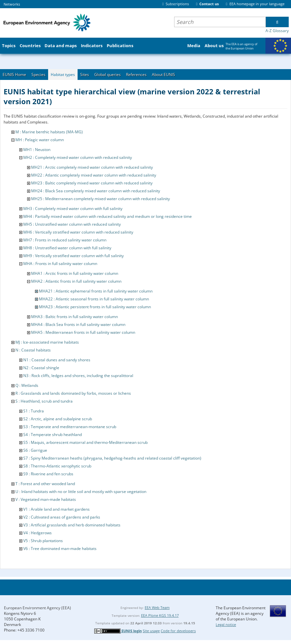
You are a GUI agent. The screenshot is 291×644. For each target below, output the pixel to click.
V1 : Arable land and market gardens (56, 509)
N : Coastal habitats (33, 350)
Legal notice (226, 625)
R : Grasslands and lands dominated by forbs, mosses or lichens (73, 393)
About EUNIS (164, 75)
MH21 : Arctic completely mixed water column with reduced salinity (92, 167)
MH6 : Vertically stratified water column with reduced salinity (78, 232)
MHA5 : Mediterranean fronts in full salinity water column (83, 332)
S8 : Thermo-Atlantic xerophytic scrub (57, 466)
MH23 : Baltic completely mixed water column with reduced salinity (92, 183)
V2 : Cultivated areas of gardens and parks (62, 517)
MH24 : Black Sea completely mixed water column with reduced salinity (96, 191)
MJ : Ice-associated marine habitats (47, 342)
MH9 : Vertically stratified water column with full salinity (73, 256)
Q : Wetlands (27, 385)
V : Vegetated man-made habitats (46, 499)
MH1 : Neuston (37, 150)
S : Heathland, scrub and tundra (44, 401)
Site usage (151, 631)
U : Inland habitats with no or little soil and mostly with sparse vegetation (81, 492)
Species (38, 75)
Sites (85, 75)
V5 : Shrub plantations (43, 541)
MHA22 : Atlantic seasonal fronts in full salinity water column (94, 299)
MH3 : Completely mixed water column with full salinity (73, 208)
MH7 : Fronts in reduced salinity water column (65, 240)
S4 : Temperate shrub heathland (53, 435)
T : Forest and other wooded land (45, 484)
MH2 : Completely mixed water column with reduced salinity (78, 157)
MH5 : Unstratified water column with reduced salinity (72, 224)
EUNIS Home (14, 75)
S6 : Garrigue (35, 450)
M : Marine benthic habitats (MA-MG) (49, 132)
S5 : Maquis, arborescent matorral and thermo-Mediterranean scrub (85, 442)
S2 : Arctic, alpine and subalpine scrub (58, 419)
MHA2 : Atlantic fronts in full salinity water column (76, 281)
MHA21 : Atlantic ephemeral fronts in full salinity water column (96, 291)
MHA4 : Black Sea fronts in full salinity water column (78, 324)
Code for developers (178, 631)
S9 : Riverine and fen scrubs (48, 474)
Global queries (108, 75)
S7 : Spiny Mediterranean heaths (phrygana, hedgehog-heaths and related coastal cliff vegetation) (112, 458)
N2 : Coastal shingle (41, 368)
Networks (12, 4)
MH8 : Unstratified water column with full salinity (67, 248)
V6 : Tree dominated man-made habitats (60, 549)
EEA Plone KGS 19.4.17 (160, 615)
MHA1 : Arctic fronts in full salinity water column (75, 273)
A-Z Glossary (277, 31)
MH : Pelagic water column (40, 140)
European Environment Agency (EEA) (37, 608)
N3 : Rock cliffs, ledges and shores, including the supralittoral (78, 376)
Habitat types (63, 75)
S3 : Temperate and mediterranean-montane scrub (70, 427)
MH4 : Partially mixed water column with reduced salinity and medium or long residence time (108, 216)
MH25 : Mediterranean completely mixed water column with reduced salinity (100, 199)
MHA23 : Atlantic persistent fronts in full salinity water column (95, 307)
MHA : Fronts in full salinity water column (60, 264)
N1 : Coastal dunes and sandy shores (57, 360)
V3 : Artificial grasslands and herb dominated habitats (72, 525)
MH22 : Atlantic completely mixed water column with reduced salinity (94, 175)
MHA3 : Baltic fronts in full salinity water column (74, 317)
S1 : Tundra (34, 411)
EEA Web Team (157, 607)
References (136, 75)
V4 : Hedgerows (37, 533)
